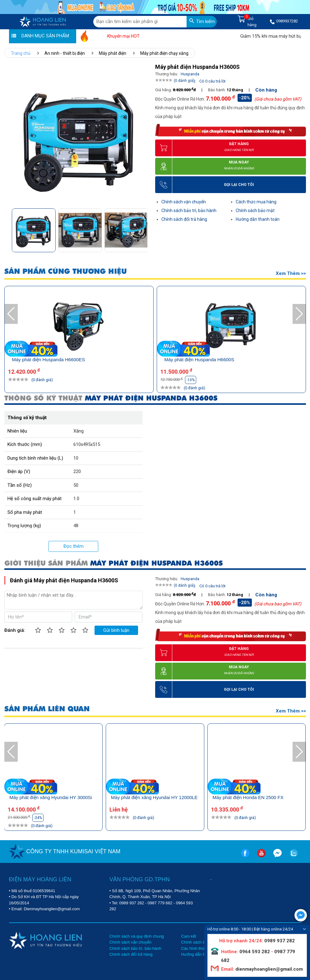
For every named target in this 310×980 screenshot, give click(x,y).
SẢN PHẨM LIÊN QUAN (47, 709)
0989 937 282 (132, 903)
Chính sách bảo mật (255, 211)
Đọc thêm (74, 546)
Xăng (79, 431)
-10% (152, 380)
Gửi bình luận (116, 630)
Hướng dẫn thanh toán (258, 219)
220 (77, 471)
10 (76, 458)
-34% (38, 818)
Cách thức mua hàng (256, 202)
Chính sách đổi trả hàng (184, 219)
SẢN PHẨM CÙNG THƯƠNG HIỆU (66, 271)
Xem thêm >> (291, 273)
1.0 (76, 499)
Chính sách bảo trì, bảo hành (189, 211)
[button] (142, 228)
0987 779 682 (160, 903)
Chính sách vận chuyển (184, 202)
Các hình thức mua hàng (204, 948)
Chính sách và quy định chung (137, 936)
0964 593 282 (255, 952)
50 (76, 485)
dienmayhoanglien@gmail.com (268, 969)
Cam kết (189, 936)
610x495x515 (87, 444)
